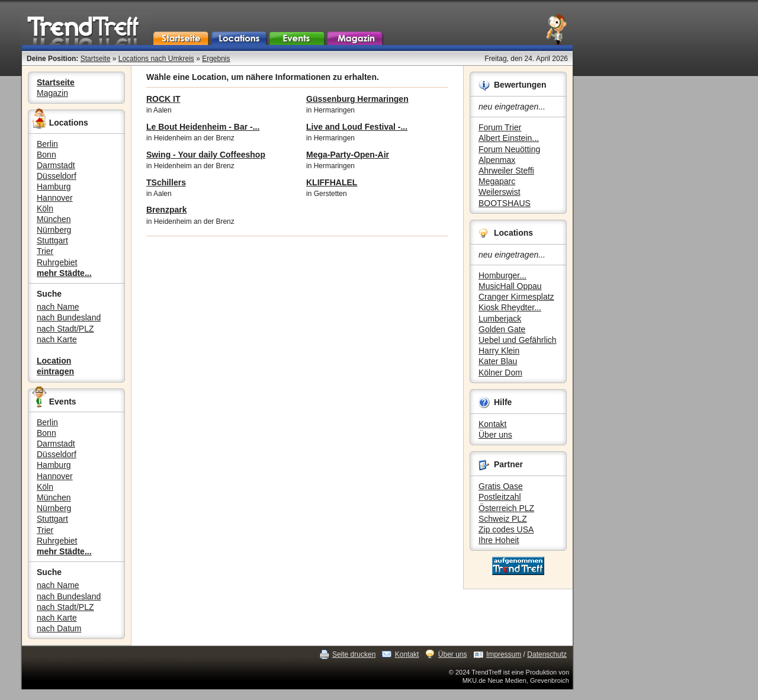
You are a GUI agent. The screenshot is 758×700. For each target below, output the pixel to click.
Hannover (55, 198)
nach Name (58, 307)
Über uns (495, 435)
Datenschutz (547, 654)
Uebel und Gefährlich (518, 340)
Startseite (96, 59)
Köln (45, 208)
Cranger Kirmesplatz (516, 297)
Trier (45, 251)
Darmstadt (56, 165)
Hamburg (54, 187)
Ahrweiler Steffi (506, 171)
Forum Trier (500, 127)
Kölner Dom (500, 373)
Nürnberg (54, 230)
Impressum (504, 654)
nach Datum (59, 628)
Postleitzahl (500, 497)
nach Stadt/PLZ (65, 329)
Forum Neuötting (509, 149)
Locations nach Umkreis (156, 59)
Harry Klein (499, 351)
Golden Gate (502, 329)
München (54, 219)
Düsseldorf (57, 176)
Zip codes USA (506, 529)
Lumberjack (500, 319)
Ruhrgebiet (57, 262)
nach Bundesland (69, 317)
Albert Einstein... (509, 138)
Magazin (52, 93)
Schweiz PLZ (503, 519)
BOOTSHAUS (505, 203)
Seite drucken (354, 654)
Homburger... (502, 275)
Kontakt (492, 424)
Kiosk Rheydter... (510, 307)
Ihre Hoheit (499, 540)
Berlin (47, 144)
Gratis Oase (501, 486)
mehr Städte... (64, 273)
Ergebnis (216, 59)
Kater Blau (498, 361)
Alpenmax (497, 160)
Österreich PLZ (506, 508)
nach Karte (57, 339)
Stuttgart (52, 240)
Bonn (46, 155)
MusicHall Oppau (510, 286)
